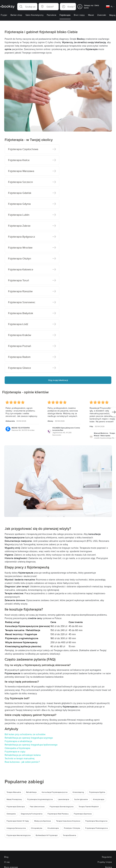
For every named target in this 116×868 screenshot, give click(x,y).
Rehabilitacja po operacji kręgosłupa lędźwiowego (31, 745)
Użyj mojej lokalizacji (58, 380)
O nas (7, 862)
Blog (6, 857)
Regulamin (107, 857)
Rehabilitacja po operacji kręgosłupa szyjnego (29, 738)
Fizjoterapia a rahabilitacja (18, 741)
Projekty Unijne (105, 862)
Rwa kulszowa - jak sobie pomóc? (22, 762)
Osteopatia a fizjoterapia (17, 748)
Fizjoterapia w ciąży (15, 752)
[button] (27, 7)
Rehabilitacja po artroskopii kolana (23, 755)
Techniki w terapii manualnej (20, 758)
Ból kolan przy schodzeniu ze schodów (25, 734)
